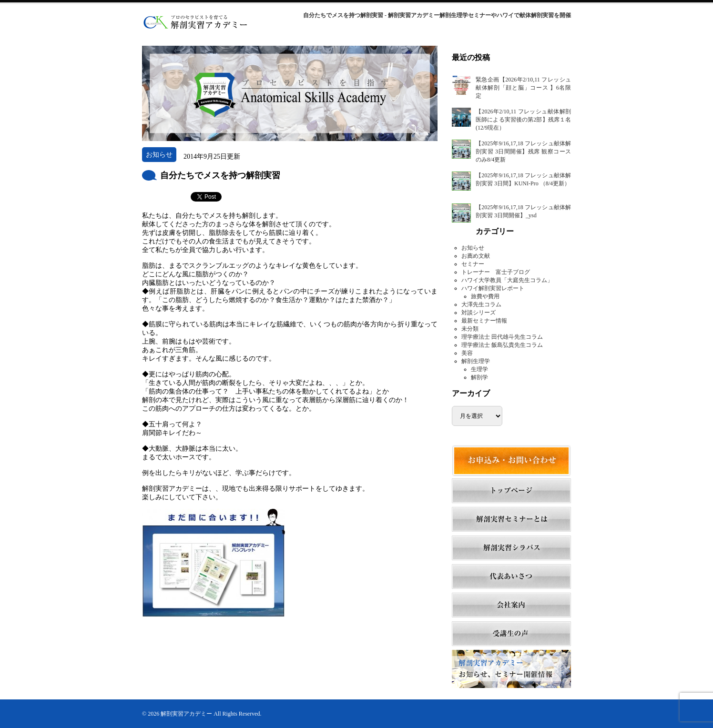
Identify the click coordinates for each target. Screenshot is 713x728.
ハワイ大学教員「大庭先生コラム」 (507, 280)
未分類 (470, 329)
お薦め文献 (476, 256)
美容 (467, 353)
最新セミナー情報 (484, 321)
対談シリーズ (479, 313)
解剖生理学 (476, 361)
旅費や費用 (485, 296)
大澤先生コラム (481, 304)
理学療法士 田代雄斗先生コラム (502, 337)
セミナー (473, 264)
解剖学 (479, 377)
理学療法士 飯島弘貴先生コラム (502, 345)
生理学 (479, 369)
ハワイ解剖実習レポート (493, 288)
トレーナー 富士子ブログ (496, 272)
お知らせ (473, 248)
